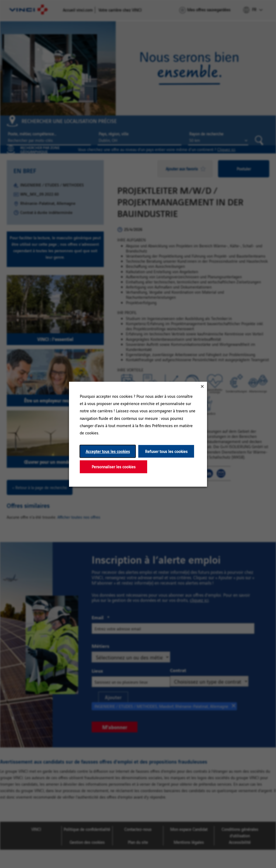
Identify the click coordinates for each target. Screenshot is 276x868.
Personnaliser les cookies (114, 467)
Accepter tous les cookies (108, 451)
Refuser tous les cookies (166, 451)
